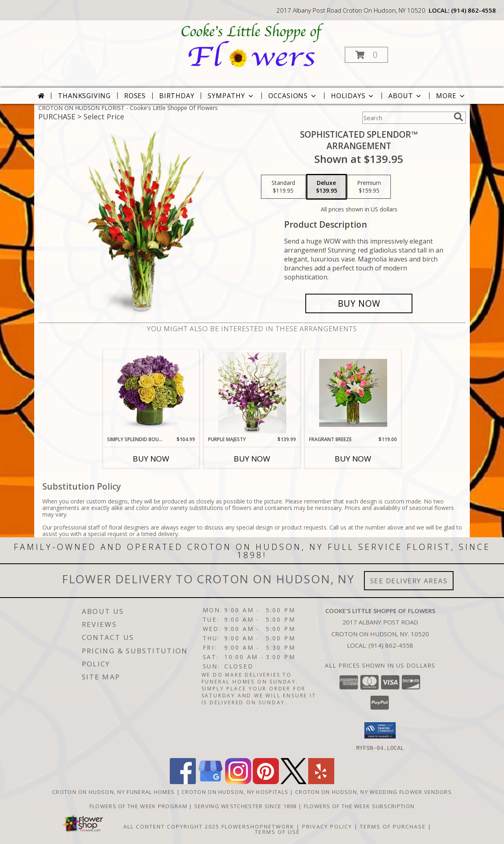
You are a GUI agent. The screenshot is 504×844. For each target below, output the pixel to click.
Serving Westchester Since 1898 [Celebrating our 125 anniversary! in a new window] (246, 806)
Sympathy (231, 96)
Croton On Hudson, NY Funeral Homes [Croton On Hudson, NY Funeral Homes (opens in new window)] (113, 791)
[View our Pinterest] (266, 781)
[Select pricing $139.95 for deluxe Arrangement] (327, 187)
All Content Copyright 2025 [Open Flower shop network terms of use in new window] (171, 826)
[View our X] (294, 781)
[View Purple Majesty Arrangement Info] (252, 393)
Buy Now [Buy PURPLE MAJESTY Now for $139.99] (252, 459)
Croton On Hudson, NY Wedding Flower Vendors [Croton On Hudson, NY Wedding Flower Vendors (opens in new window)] (374, 791)
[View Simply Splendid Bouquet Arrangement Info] (151, 393)
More (451, 96)
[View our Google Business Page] (210, 781)
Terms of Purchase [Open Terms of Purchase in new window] (393, 826)
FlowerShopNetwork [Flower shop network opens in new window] (258, 826)
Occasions (293, 96)
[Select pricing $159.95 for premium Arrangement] (369, 187)
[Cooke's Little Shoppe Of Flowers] (251, 45)
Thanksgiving (84, 96)
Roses (135, 96)
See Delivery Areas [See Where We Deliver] (409, 581)
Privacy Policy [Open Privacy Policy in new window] (327, 826)
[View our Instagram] (238, 781)
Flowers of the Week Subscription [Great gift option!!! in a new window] (359, 806)
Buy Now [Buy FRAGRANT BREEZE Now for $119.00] (353, 459)
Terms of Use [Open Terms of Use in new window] (277, 831)
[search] (458, 117)
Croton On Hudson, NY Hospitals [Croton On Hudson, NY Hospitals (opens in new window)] (235, 791)
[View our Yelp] (321, 781)
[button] (366, 55)
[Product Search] (406, 118)
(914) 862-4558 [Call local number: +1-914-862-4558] (473, 10)
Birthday (177, 96)
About (405, 96)
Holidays (353, 96)
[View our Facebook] (183, 781)
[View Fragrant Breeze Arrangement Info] (353, 393)
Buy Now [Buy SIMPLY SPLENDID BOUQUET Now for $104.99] (151, 459)
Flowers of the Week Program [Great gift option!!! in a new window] (139, 806)
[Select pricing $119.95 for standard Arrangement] (283, 187)
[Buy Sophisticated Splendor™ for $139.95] (359, 303)
